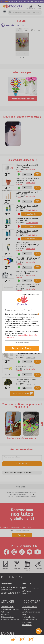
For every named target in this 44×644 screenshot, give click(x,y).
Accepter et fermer (22, 348)
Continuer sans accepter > (30, 294)
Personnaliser (22, 343)
